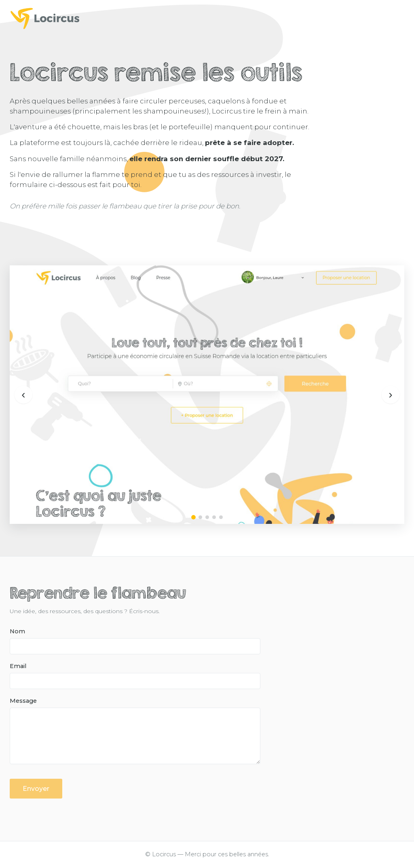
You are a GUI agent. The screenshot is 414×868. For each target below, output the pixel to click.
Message (23, 701)
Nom (17, 631)
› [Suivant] (390, 394)
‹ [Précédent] (23, 394)
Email (18, 666)
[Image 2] (200, 517)
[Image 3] (207, 517)
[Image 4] (214, 517)
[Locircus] (207, 18)
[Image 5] (221, 517)
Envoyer (36, 789)
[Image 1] (193, 517)
